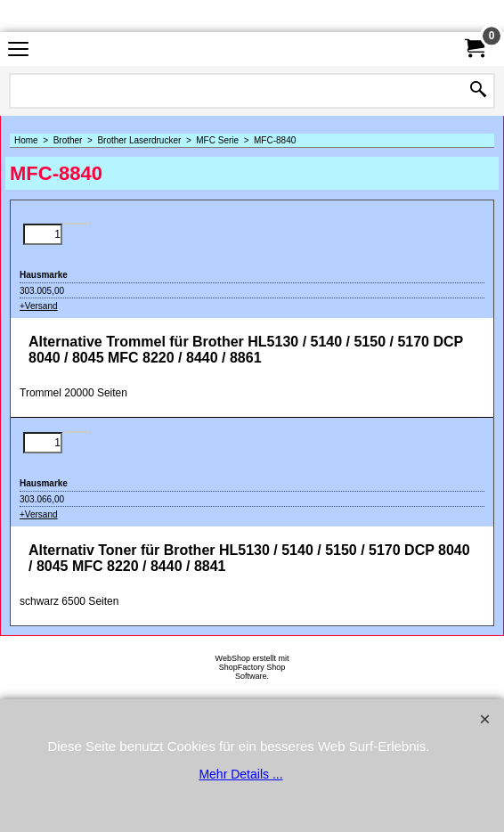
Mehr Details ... (240, 774)
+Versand (39, 306)
